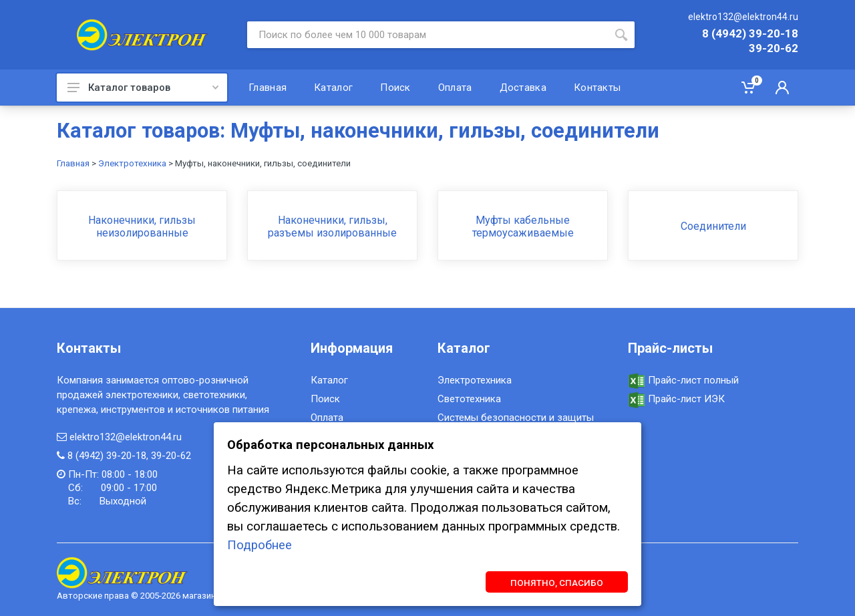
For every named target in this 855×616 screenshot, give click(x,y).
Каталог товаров (143, 88)
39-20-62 (774, 49)
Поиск (325, 399)
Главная (73, 163)
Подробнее (260, 545)
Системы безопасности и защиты (516, 418)
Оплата (327, 418)
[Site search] (427, 35)
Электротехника (132, 163)
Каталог (329, 380)
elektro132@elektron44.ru (743, 17)
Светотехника (469, 399)
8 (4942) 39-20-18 (750, 34)
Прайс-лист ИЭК (676, 399)
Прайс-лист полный (683, 380)
